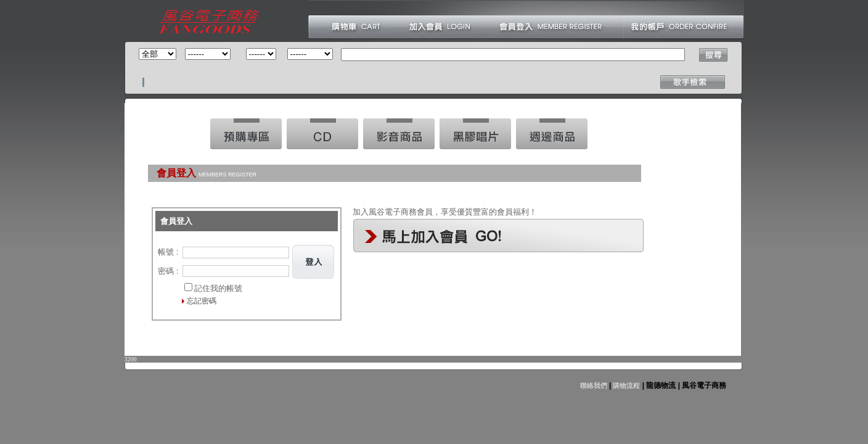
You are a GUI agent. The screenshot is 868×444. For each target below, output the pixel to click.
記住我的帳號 (218, 288)
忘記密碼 (202, 301)
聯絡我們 (594, 385)
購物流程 (625, 385)
